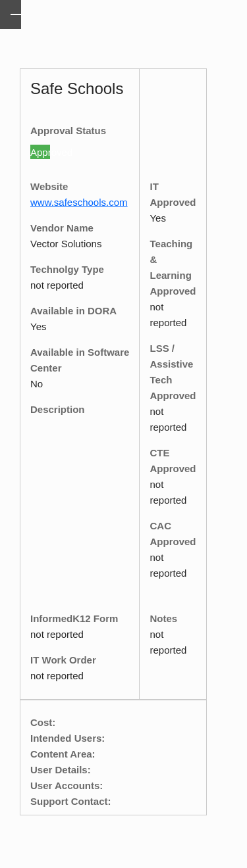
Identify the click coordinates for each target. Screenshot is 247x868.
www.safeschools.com (79, 202)
